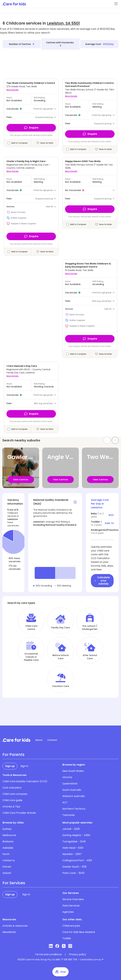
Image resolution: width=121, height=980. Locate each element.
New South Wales (73, 771)
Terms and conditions (48, 954)
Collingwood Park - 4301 (77, 860)
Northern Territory (74, 809)
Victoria (67, 777)
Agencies (68, 912)
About (39, 740)
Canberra (9, 860)
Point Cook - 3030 (73, 873)
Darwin (7, 867)
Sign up (10, 766)
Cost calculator (12, 788)
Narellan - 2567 (72, 854)
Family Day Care (60, 628)
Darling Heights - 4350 (76, 835)
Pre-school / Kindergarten (90, 628)
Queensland (70, 784)
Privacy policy (77, 954)
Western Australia (73, 796)
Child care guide (12, 800)
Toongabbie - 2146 (74, 841)
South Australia (72, 790)
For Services (14, 883)
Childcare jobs (71, 926)
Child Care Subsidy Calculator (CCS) (25, 781)
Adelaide (8, 848)
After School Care (90, 657)
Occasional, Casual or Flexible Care (31, 657)
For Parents (13, 755)
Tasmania (68, 815)
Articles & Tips (11, 807)
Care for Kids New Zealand (79, 932)
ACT (65, 802)
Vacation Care (61, 686)
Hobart (7, 873)
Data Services (71, 906)
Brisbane (8, 841)
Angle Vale (63, 457)
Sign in (24, 766)
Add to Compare (19, 143)
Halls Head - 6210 (73, 848)
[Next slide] (115, 440)
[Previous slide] (107, 440)
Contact (52, 740)
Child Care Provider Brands (19, 813)
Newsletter (9, 932)
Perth (6, 854)
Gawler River (25, 457)
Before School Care (61, 657)
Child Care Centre (31, 628)
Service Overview (73, 899)
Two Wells (101, 457)
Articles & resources (15, 926)
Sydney (7, 829)
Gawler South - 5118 (74, 867)
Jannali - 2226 (71, 829)
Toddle (67, 938)
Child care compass (15, 794)
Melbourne (9, 835)
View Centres (21, 480)
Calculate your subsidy (102, 581)
